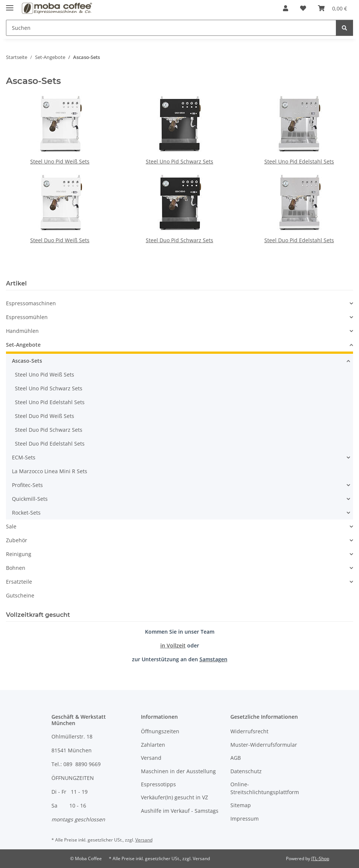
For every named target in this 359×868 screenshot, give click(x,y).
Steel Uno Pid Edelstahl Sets (299, 161)
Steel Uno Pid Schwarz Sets (179, 161)
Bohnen (16, 568)
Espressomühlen (27, 317)
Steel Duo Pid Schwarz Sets (179, 240)
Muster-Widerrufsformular (264, 745)
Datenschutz (246, 771)
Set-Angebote (23, 345)
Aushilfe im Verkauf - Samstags (180, 811)
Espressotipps (158, 784)
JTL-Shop (320, 858)
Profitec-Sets (27, 485)
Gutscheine (20, 595)
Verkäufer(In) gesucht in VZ (174, 797)
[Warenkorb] (333, 8)
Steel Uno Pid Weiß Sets (60, 161)
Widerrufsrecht (249, 731)
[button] (286, 8)
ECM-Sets (24, 457)
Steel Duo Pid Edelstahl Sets (299, 240)
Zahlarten (153, 745)
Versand (151, 758)
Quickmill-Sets (30, 499)
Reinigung (19, 554)
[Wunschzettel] (303, 8)
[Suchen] (171, 28)
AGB (236, 758)
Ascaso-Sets (27, 361)
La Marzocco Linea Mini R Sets (50, 471)
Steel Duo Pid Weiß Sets (60, 240)
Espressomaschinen (31, 303)
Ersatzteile (19, 582)
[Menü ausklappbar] (10, 5)
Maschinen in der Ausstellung (178, 771)
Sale (11, 526)
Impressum (245, 819)
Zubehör (17, 540)
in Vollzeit (173, 645)
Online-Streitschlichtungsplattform (265, 788)
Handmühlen (22, 331)
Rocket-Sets (26, 513)
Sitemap (241, 805)
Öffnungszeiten (160, 731)
